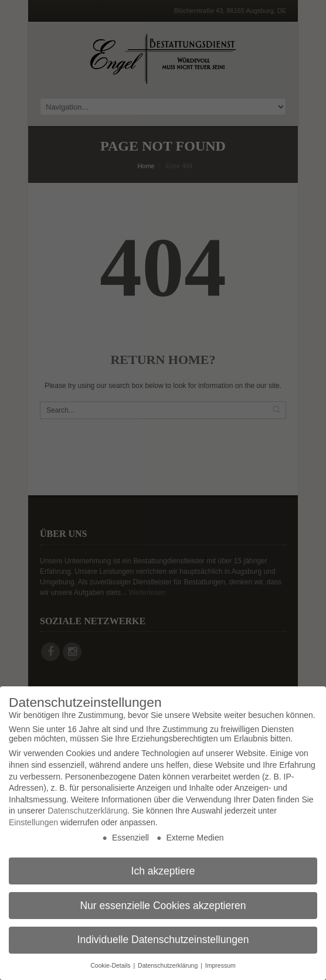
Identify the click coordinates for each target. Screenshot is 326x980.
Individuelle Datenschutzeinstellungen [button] (163, 940)
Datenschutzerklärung (87, 811)
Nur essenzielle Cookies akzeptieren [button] (163, 906)
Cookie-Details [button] (111, 965)
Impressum (220, 965)
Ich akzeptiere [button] (163, 871)
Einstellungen (33, 822)
